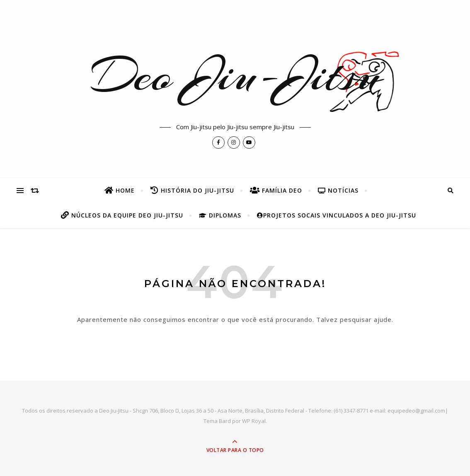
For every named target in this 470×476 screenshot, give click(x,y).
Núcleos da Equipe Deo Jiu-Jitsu (122, 215)
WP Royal (254, 421)
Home (120, 190)
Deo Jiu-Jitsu (235, 75)
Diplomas (220, 215)
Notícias (338, 190)
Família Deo (276, 190)
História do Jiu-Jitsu (192, 190)
